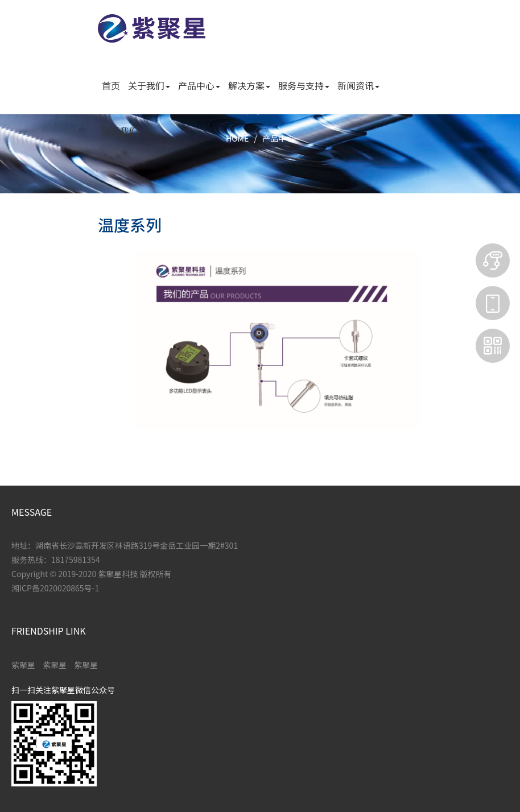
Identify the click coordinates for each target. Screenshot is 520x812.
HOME (237, 138)
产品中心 (278, 138)
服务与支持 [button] (304, 85)
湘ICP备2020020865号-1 (55, 588)
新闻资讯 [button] (358, 85)
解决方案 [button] (249, 85)
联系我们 (120, 131)
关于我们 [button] (149, 85)
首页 (111, 85)
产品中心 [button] (199, 85)
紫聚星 (23, 665)
